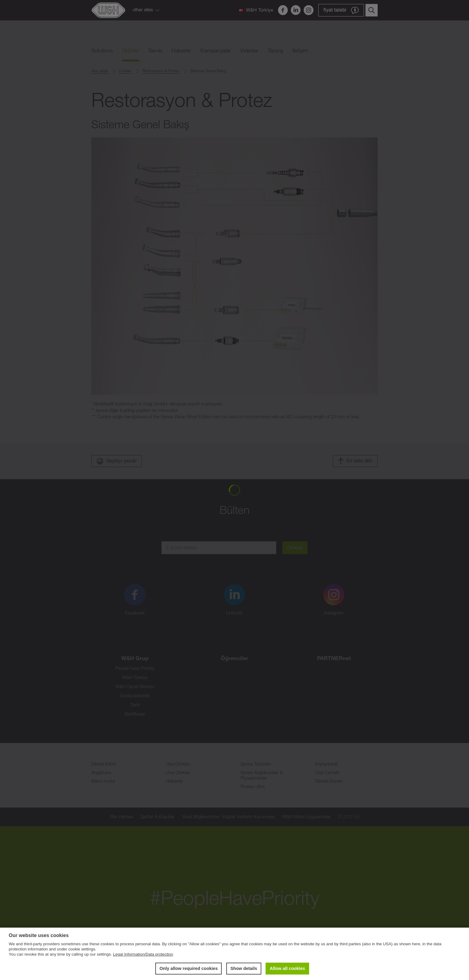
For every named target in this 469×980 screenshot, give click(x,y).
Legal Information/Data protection (143, 954)
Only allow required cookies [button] (189, 968)
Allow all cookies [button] (287, 968)
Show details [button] (244, 968)
